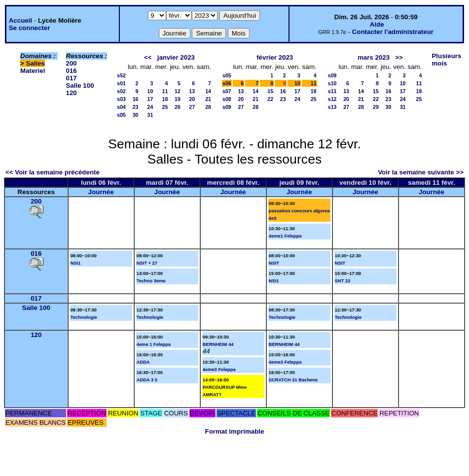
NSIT (274, 263)
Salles (36, 63)
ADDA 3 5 (147, 380)
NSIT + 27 (147, 263)
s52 (121, 75)
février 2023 (275, 57)
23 (136, 107)
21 (208, 99)
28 (208, 107)
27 (192, 107)
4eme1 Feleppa (285, 236)
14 (208, 91)
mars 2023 (374, 57)
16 (136, 99)
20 (192, 99)
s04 (121, 107)
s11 (332, 91)
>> (399, 57)
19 (178, 99)
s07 (227, 91)
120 (72, 93)
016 (72, 71)
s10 (332, 83)
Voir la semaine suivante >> (421, 172)
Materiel (33, 71)
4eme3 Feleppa (219, 370)
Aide (377, 24)
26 (178, 107)
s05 (121, 115)
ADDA (143, 362)
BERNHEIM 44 (218, 344)
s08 (227, 99)
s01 (121, 83)
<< (148, 57)
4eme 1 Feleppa (154, 344)
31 (150, 115)
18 (165, 99)
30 (136, 115)
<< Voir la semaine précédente (53, 172)
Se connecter (30, 28)
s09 (227, 107)
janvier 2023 (176, 57)
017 (72, 78)
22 (270, 99)
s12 (332, 99)
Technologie (84, 317)
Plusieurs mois (446, 60)
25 (165, 107)
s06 (227, 83)
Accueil (20, 20)
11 (165, 91)
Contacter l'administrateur (393, 32)
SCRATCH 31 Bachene (293, 380)
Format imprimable (235, 431)
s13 (332, 107)
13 (192, 91)
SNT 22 (343, 281)
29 (376, 107)
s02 (121, 91)
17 (150, 99)
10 (150, 91)
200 (72, 63)
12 (178, 91)
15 (270, 91)
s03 (121, 99)
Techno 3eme (151, 281)
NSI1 (76, 263)
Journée (101, 192)
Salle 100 (80, 85)
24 (150, 107)
